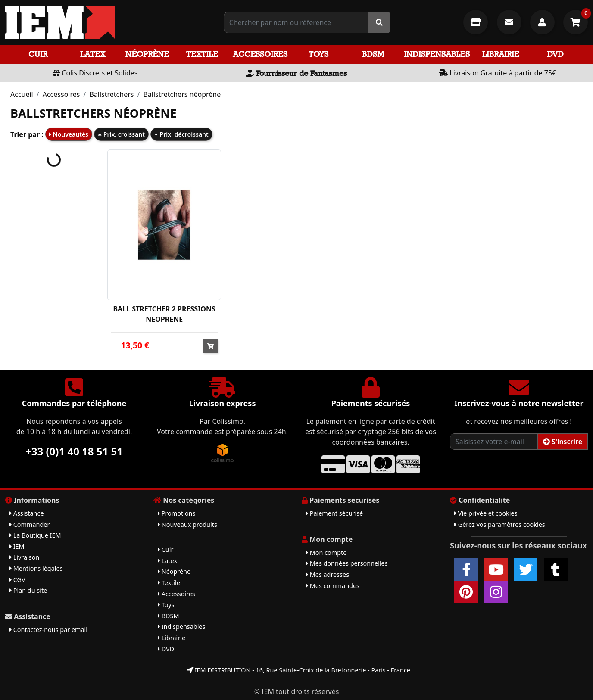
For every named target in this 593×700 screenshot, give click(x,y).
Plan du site (28, 590)
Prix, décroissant (181, 134)
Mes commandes (333, 586)
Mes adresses (328, 574)
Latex (93, 54)
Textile (202, 54)
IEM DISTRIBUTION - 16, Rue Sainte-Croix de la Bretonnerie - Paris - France (299, 670)
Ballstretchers (111, 94)
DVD (555, 54)
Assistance (27, 513)
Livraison (24, 557)
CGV (17, 580)
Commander (30, 524)
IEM (17, 546)
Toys (318, 54)
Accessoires (260, 54)
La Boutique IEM (35, 535)
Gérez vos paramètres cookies (500, 524)
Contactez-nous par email (48, 630)
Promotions (176, 513)
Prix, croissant (121, 134)
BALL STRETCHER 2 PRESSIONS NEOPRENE (164, 314)
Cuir (38, 54)
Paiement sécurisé (334, 513)
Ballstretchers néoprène (182, 94)
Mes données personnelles (347, 563)
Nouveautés (69, 134)
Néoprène (147, 54)
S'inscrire (563, 442)
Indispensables (437, 54)
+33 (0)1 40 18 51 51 (74, 451)
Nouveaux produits (187, 524)
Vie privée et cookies (486, 513)
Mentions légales (36, 568)
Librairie (501, 54)
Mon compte (326, 552)
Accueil (22, 94)
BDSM (373, 54)
